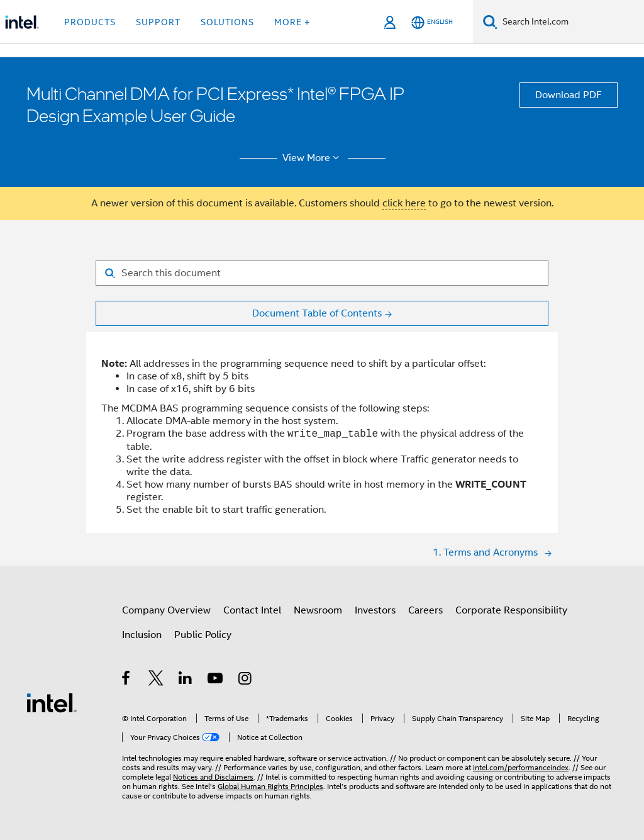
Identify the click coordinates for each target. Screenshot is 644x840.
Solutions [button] (227, 22)
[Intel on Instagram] (246, 680)
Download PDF (569, 95)
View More (313, 158)
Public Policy (203, 635)
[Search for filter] (322, 273)
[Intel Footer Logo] (52, 702)
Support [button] (158, 22)
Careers (425, 610)
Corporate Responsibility (511, 610)
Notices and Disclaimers (213, 777)
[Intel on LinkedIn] (186, 680)
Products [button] (90, 22)
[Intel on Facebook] (127, 680)
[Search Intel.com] (571, 22)
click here (404, 203)
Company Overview (166, 610)
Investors (375, 610)
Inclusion (142, 635)
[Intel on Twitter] (156, 680)
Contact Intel (252, 610)
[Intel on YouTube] (216, 680)
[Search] (490, 22)
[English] (432, 22)
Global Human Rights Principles (270, 786)
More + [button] (292, 22)
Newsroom (318, 610)
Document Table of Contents (317, 313)
